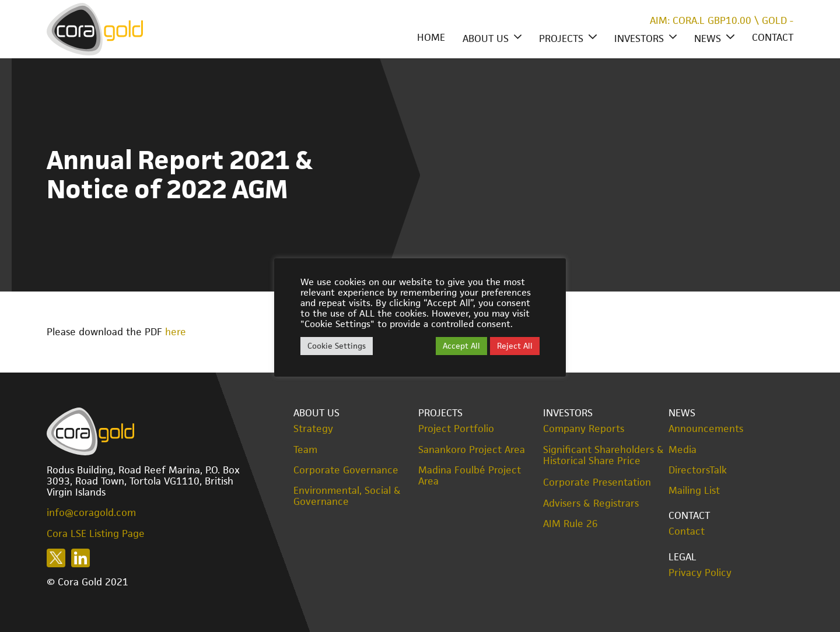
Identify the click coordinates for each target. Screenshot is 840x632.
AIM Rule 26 (570, 524)
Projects (561, 38)
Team (305, 450)
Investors (639, 38)
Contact (773, 37)
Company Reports (584, 429)
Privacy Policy (700, 573)
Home (431, 37)
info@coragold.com (91, 512)
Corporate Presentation (597, 482)
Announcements (706, 429)
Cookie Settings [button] (337, 346)
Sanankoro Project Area (472, 450)
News (708, 38)
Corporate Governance (346, 470)
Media (682, 450)
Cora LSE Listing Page (96, 533)
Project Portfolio (456, 429)
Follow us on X (56, 558)
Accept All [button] (461, 346)
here (176, 332)
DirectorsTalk (698, 470)
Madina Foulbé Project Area (470, 476)
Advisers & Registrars (591, 503)
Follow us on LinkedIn (80, 558)
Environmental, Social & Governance (347, 496)
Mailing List (694, 491)
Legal (682, 557)
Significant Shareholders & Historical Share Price (603, 455)
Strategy (313, 429)
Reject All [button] (515, 346)
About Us (486, 38)
